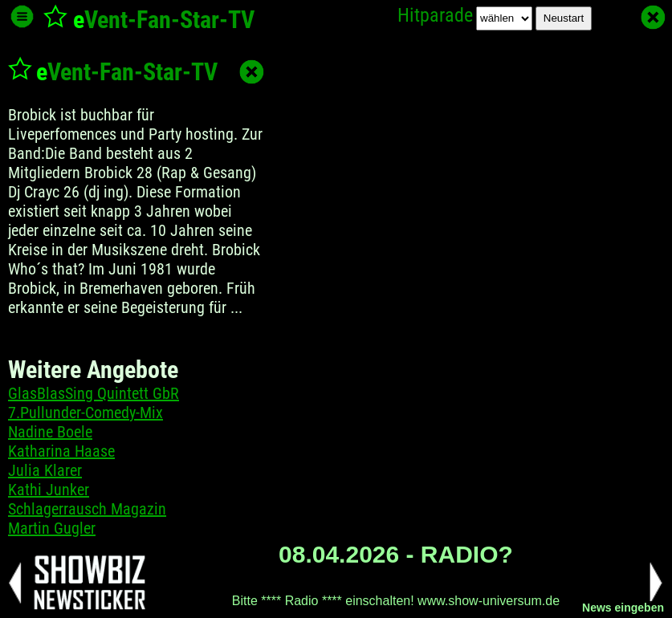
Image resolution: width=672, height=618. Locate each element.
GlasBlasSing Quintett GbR (94, 393)
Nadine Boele (50, 432)
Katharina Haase (61, 451)
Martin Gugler (52, 528)
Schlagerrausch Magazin (87, 509)
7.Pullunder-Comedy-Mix (86, 413)
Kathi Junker (49, 490)
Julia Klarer (45, 470)
